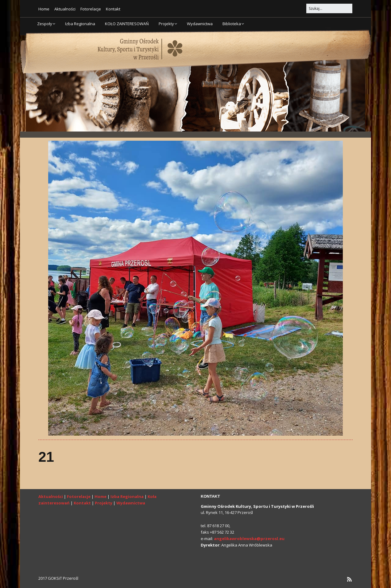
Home (44, 9)
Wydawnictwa (200, 24)
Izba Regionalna (80, 24)
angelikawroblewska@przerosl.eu (249, 539)
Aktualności (65, 9)
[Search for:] (329, 8)
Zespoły (45, 24)
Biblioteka (232, 24)
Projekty (166, 24)
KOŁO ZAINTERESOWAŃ (127, 24)
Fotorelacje (91, 9)
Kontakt (113, 9)
